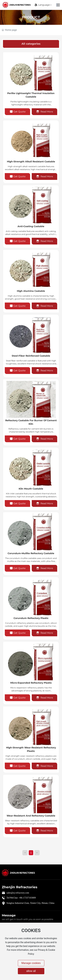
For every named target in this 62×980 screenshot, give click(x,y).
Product (31, 17)
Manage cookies (31, 963)
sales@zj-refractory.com (18, 893)
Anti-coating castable (31, 226)
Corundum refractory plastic (31, 618)
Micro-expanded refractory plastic (31, 683)
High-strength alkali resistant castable (31, 162)
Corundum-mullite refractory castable (31, 553)
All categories (31, 44)
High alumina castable (31, 291)
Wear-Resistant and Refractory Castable (31, 816)
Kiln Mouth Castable (31, 489)
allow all (31, 971)
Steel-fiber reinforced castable (31, 356)
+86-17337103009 (27, 898)
